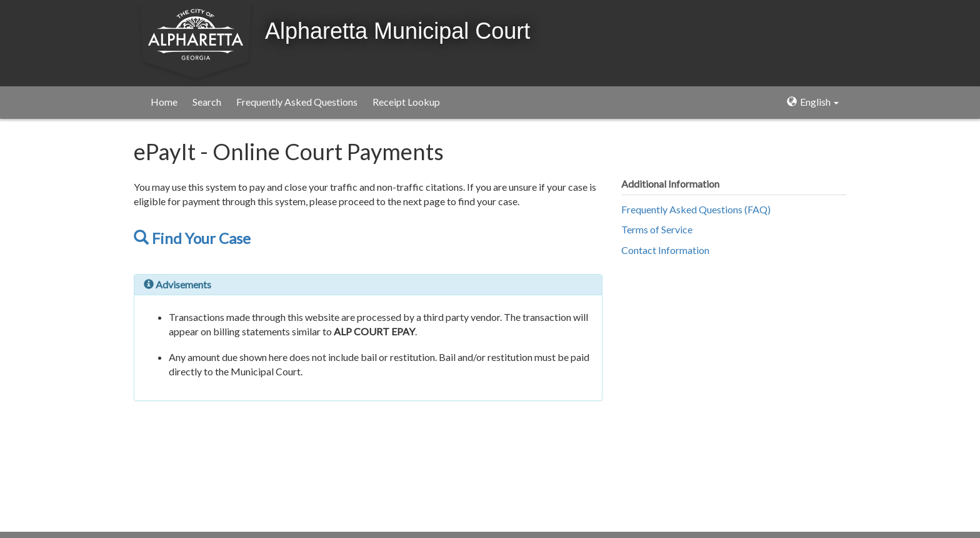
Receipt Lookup (406, 102)
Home (164, 102)
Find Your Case (192, 238)
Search (207, 102)
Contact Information (665, 250)
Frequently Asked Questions (297, 102)
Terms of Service (657, 229)
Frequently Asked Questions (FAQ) (696, 209)
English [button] (813, 102)
